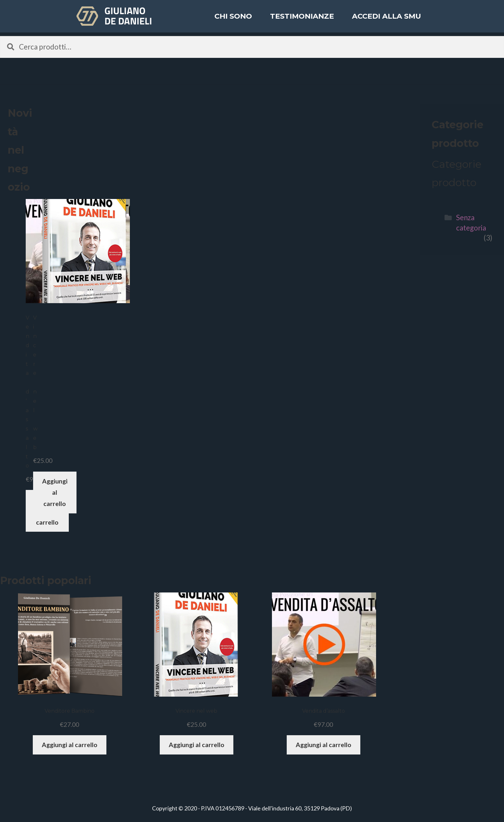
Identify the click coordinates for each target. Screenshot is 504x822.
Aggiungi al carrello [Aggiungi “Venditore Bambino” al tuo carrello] (70, 745)
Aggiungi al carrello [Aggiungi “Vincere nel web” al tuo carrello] (55, 492)
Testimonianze (302, 21)
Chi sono (233, 21)
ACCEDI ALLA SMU (387, 21)
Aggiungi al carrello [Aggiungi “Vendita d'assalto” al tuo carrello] (324, 745)
